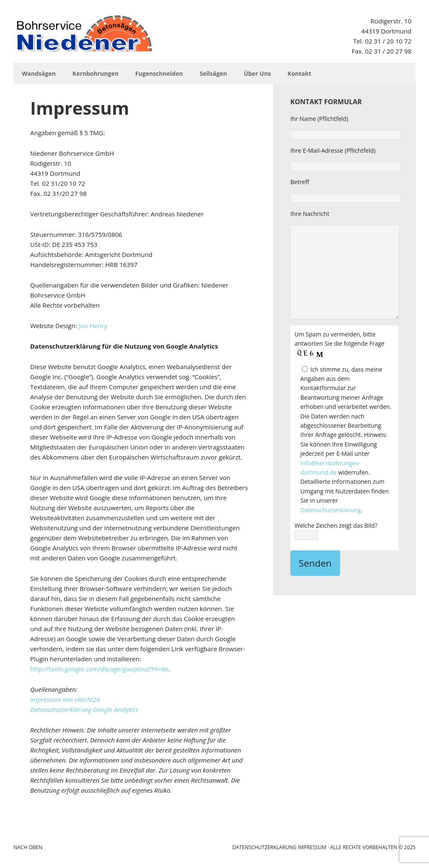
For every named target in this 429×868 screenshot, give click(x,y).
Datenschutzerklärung (331, 510)
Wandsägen (39, 73)
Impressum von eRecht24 (65, 699)
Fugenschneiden (159, 73)
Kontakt (299, 73)
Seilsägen (213, 73)
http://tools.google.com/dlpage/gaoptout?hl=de (99, 669)
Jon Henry (93, 326)
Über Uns (257, 73)
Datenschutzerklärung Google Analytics (84, 709)
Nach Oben (28, 847)
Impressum (312, 847)
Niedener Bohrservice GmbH (85, 33)
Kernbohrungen (96, 73)
